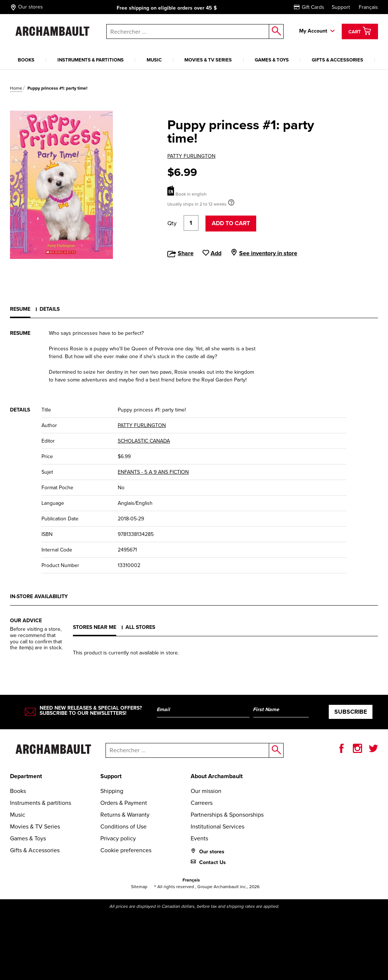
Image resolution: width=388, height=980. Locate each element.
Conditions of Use (123, 826)
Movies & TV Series (208, 60)
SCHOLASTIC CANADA (144, 441)
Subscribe (351, 712)
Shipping (112, 791)
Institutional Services (218, 826)
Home (16, 88)
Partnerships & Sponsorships (227, 815)
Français (368, 7)
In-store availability (39, 596)
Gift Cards (309, 7)
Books (26, 60)
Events (199, 838)
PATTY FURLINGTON (191, 156)
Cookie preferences (126, 850)
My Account (313, 31)
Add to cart (231, 223)
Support (341, 7)
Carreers (202, 803)
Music (154, 60)
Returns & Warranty (125, 815)
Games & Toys (272, 60)
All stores (140, 627)
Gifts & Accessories (337, 60)
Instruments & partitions (91, 60)
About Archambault (217, 776)
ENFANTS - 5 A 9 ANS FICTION (153, 472)
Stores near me (95, 627)
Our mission (206, 791)
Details (50, 309)
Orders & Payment (124, 803)
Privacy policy (118, 838)
